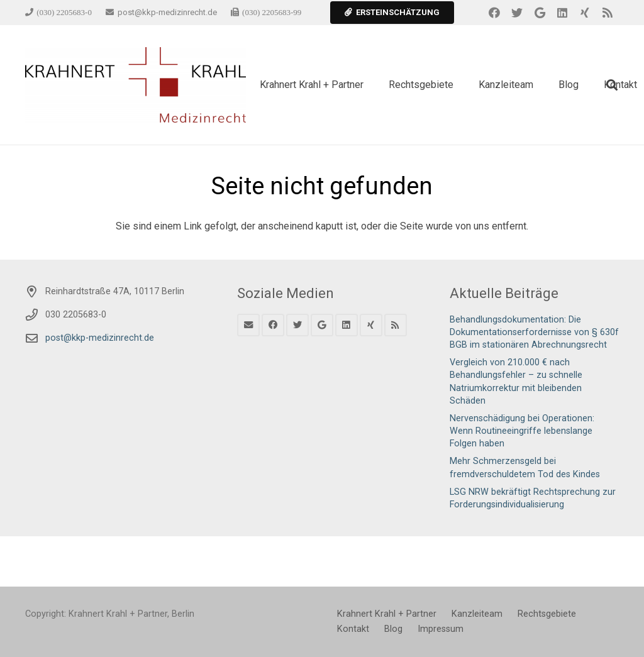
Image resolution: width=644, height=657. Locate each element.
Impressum (441, 629)
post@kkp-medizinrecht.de (100, 338)
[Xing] (585, 13)
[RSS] (608, 13)
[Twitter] (517, 13)
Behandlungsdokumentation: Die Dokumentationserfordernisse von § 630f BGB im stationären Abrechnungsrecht (534, 332)
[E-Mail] (248, 325)
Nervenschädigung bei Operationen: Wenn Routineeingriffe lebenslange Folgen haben (522, 431)
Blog (393, 629)
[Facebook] (494, 13)
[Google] (540, 13)
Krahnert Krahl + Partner (387, 614)
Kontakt (353, 629)
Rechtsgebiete (547, 614)
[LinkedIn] (562, 13)
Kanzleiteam (477, 614)
